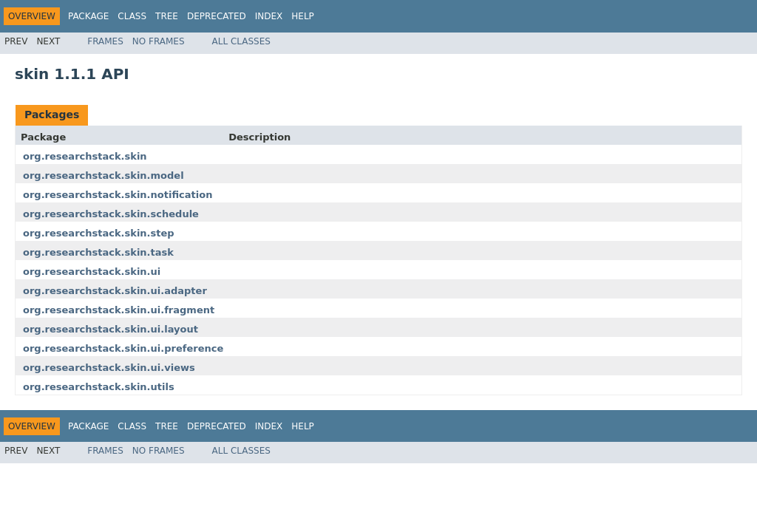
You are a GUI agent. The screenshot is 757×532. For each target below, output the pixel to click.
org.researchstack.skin (85, 156)
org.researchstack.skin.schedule (111, 214)
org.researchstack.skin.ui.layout (111, 329)
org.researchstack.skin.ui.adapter (115, 291)
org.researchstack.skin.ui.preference (123, 348)
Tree (167, 16)
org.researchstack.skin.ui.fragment (119, 310)
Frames (105, 41)
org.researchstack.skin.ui (92, 272)
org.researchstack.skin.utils (99, 387)
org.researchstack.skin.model (103, 175)
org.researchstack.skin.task (98, 252)
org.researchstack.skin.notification (118, 195)
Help (303, 16)
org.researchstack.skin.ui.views (109, 368)
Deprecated (217, 16)
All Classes (241, 41)
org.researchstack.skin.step (99, 233)
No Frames (159, 41)
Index (269, 16)
